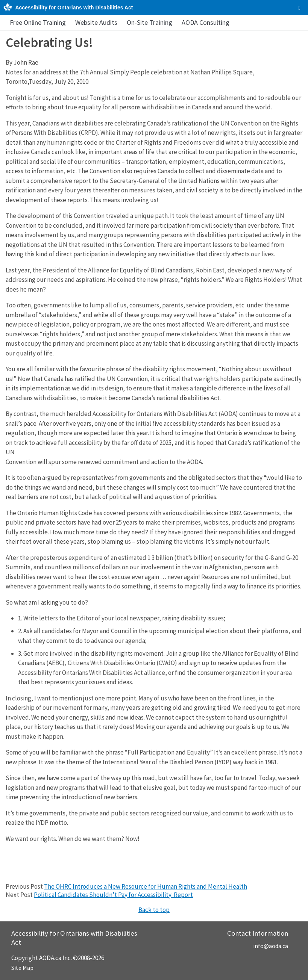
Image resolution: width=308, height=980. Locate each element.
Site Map (22, 968)
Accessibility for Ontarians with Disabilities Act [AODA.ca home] (74, 8)
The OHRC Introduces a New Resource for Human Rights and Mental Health (146, 886)
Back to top (154, 910)
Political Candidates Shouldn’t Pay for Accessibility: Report (113, 895)
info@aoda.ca (271, 946)
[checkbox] (300, 8)
